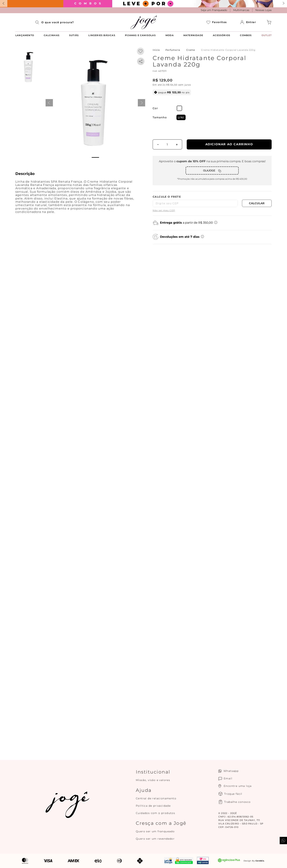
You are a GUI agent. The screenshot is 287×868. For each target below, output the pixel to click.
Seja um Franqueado (214, 10)
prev (49, 103)
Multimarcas (241, 10)
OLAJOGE (209, 171)
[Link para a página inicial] (156, 50)
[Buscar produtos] (38, 22)
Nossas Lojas (263, 10)
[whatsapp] (141, 61)
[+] (177, 145)
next (141, 103)
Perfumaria (173, 50)
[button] (93, 103)
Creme (191, 50)
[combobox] (58, 22)
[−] (158, 145)
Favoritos (216, 22)
